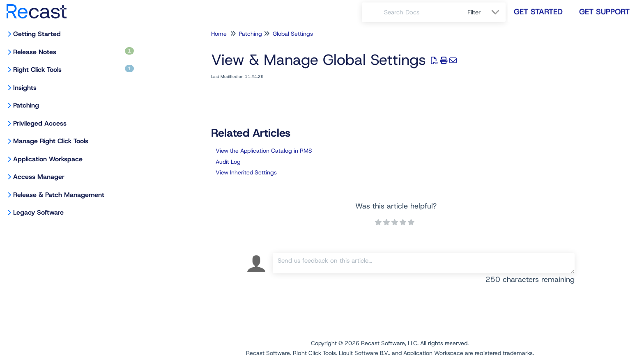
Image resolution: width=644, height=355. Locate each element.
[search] (421, 12)
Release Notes (74, 52)
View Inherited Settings (246, 172)
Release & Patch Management (59, 195)
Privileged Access (40, 123)
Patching (26, 105)
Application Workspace (48, 159)
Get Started (538, 12)
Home (219, 34)
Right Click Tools (74, 69)
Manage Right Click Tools (51, 141)
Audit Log (228, 162)
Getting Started (37, 34)
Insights (25, 88)
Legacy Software (38, 212)
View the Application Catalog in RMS (264, 151)
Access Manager (39, 177)
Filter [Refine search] (475, 12)
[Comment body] (424, 263)
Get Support (604, 12)
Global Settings (293, 34)
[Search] (373, 12)
